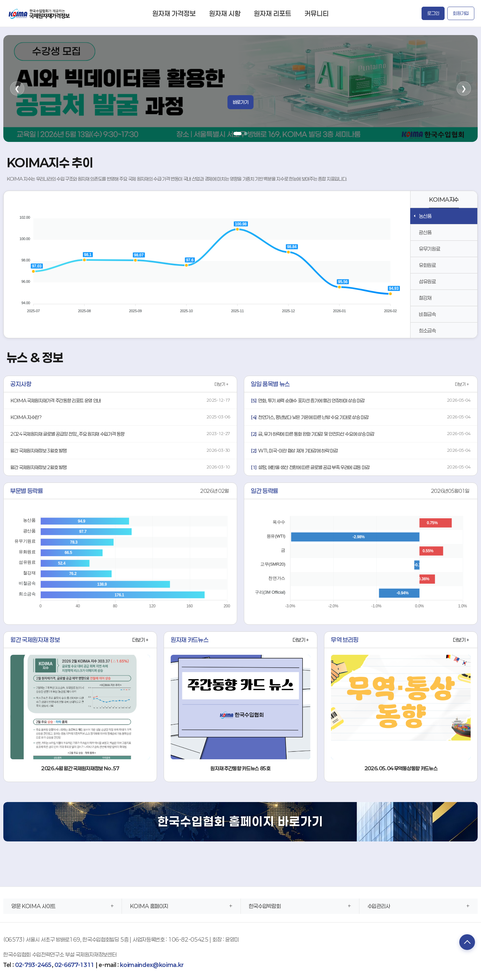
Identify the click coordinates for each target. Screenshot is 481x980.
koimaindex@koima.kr (152, 965)
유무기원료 (429, 249)
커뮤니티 (317, 13)
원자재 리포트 (273, 13)
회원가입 (461, 13)
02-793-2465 (33, 965)
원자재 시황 (225, 13)
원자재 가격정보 (174, 13)
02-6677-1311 (74, 965)
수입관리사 (379, 906)
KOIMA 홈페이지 (149, 906)
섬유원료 (427, 281)
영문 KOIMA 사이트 (33, 906)
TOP (466, 943)
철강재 (425, 298)
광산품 (425, 232)
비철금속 (427, 314)
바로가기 (241, 102)
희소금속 (427, 331)
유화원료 (427, 265)
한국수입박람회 (265, 906)
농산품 (425, 216)
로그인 (433, 13)
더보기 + (222, 384)
